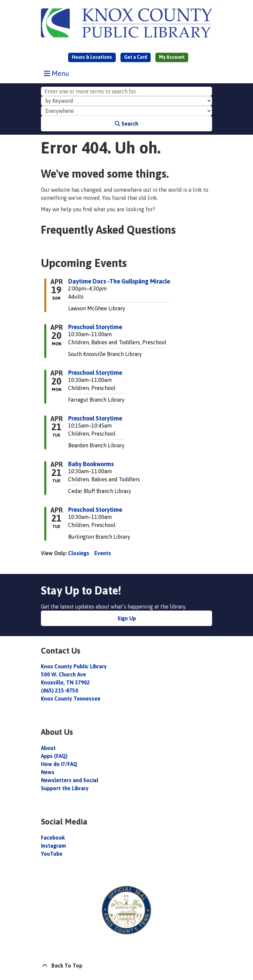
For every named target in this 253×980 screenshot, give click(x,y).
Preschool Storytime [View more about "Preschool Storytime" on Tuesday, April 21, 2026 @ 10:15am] (95, 418)
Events (103, 553)
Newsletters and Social (70, 780)
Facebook (53, 838)
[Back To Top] (127, 966)
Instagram (53, 846)
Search (127, 124)
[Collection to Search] (127, 111)
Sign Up (127, 618)
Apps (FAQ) (54, 756)
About (49, 748)
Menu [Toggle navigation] (58, 73)
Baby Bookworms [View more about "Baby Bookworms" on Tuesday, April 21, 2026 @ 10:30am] (91, 464)
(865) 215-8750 (60, 691)
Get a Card (136, 57)
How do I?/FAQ (59, 764)
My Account (172, 57)
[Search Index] (127, 101)
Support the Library (65, 788)
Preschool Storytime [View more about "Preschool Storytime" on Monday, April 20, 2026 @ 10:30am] (95, 327)
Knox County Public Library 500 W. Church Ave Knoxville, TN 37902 (74, 674)
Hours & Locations (92, 57)
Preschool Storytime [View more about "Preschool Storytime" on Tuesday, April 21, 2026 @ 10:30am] (95, 510)
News (48, 772)
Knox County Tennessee (71, 699)
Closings (79, 553)
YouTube (52, 854)
